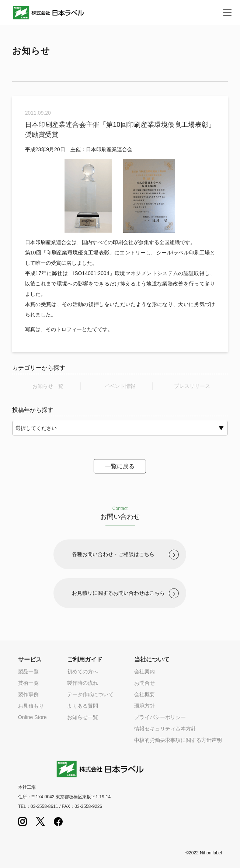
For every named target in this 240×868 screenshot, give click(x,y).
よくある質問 (83, 706)
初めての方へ (83, 671)
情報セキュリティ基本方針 (165, 729)
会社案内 (145, 671)
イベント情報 (120, 386)
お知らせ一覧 (48, 386)
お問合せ (145, 683)
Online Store (32, 717)
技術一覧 (28, 683)
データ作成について (90, 694)
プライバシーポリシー (160, 717)
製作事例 (28, 694)
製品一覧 (28, 671)
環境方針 (145, 706)
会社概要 (145, 694)
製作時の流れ (83, 683)
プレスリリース (192, 386)
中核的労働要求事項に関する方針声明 (178, 740)
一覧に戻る (120, 466)
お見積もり (31, 706)
